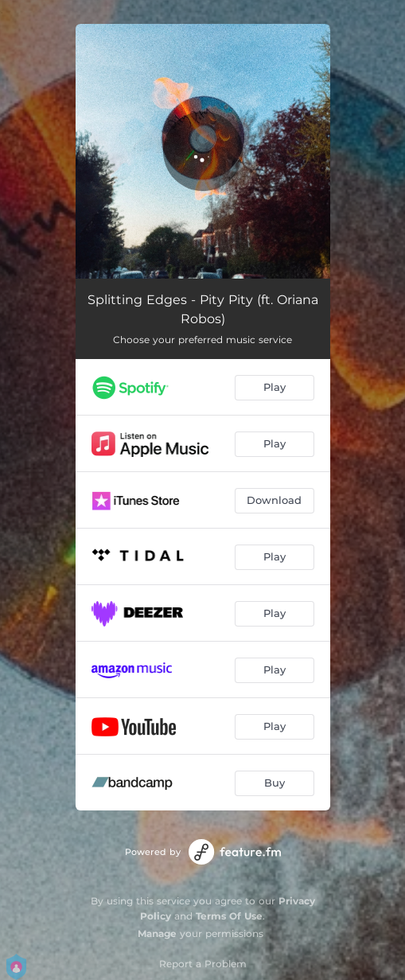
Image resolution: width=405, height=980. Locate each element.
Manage (157, 933)
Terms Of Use (229, 916)
